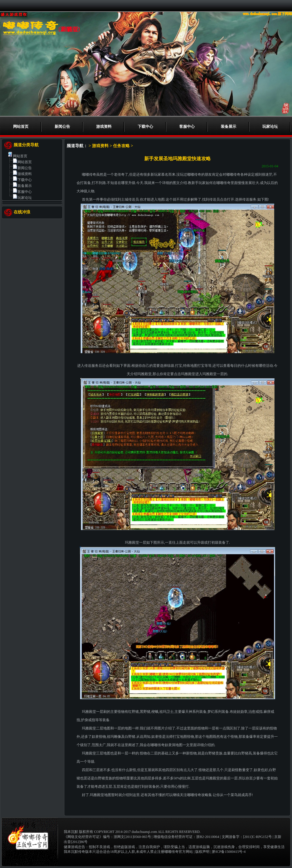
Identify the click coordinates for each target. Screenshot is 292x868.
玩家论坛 (270, 126)
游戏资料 (104, 126)
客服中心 (187, 126)
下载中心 (145, 126)
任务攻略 (121, 146)
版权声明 (202, 852)
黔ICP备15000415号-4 (229, 852)
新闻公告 (62, 126)
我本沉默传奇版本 (78, 852)
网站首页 (21, 126)
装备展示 (228, 126)
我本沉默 (71, 832)
